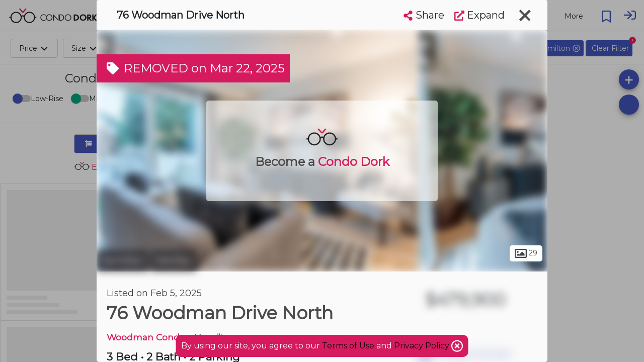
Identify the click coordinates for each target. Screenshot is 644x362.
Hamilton (123, 260)
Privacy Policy (423, 346)
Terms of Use (348, 346)
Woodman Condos (148, 337)
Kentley (174, 260)
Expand (479, 15)
